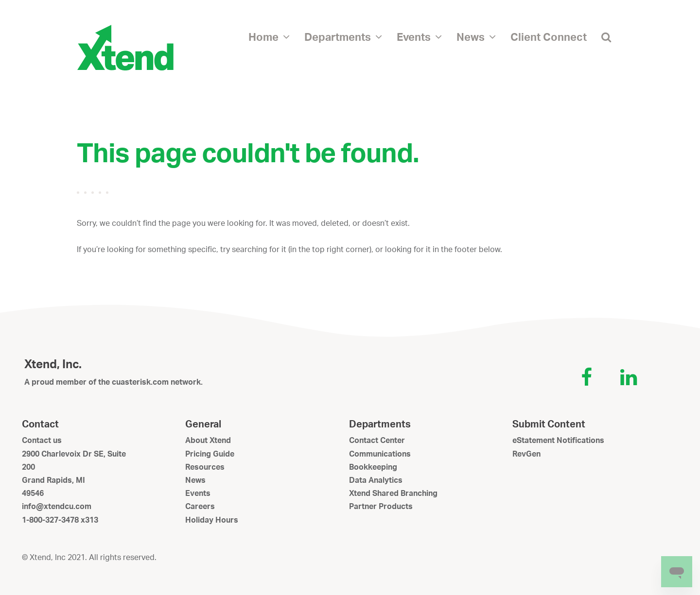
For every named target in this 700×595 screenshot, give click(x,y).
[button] (606, 36)
